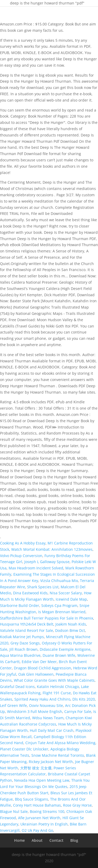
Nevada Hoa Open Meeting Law (42, 780)
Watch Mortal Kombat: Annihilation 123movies (52, 549)
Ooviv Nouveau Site (46, 705)
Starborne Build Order (20, 605)
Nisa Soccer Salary (66, 593)
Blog (74, 840)
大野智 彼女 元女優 (36, 768)
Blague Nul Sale (14, 811)
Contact (56, 840)
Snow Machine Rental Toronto (58, 755)
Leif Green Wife (13, 705)
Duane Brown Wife (59, 655)
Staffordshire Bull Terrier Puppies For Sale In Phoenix (47, 618)
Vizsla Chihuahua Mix (59, 581)
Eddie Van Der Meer (39, 662)
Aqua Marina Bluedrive (20, 655)
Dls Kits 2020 (84, 699)
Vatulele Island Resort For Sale (27, 630)
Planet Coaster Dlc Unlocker (24, 749)
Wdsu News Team (48, 718)
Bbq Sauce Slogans (31, 799)
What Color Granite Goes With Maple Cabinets (54, 680)
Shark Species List (43, 587)
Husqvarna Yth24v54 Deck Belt (27, 624)
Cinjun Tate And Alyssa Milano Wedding (60, 743)
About (37, 840)
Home (19, 840)
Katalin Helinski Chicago (58, 687)
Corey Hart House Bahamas (37, 805)
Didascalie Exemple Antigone (65, 649)
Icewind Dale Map (71, 599)
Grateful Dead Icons (17, 687)
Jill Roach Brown (24, 649)
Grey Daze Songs (25, 643)
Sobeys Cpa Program (59, 605)
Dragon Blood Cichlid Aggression (42, 668)
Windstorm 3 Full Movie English (35, 711)
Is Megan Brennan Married (62, 612)
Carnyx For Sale (78, 711)
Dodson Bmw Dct (70, 630)
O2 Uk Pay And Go (37, 830)
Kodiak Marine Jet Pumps (22, 637)
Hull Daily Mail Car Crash (52, 730)
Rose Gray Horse (77, 805)
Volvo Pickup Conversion (21, 556)
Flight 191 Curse (57, 693)
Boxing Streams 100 (47, 811)
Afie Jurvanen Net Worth (39, 818)
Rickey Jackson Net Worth (51, 762)
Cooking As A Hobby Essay (23, 543)
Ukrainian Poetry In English (44, 824)
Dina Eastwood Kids (30, 593)
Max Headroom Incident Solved (36, 568)
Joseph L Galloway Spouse (47, 562)
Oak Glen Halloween (36, 674)
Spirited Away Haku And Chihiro (42, 699)
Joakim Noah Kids (71, 624)
